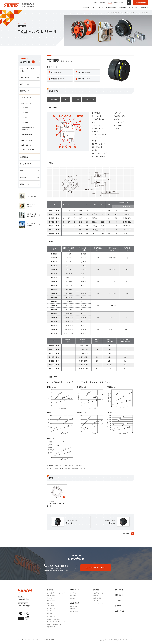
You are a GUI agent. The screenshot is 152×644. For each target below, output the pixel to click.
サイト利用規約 (49, 640)
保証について (51, 627)
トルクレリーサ (52, 603)
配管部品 (50, 613)
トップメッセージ (98, 593)
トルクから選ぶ (52, 617)
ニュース (95, 2)
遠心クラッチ (51, 598)
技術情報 (102, 2)
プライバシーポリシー (35, 640)
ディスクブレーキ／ (56, 593)
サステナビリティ (98, 603)
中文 (122, 2)
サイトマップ (22, 640)
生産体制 (72, 609)
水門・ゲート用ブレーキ (54, 624)
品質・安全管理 (74, 611)
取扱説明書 (73, 596)
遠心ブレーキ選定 (55, 619)
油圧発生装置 (51, 596)
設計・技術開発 (74, 606)
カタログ (72, 598)
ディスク (50, 611)
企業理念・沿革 (97, 598)
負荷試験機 (50, 606)
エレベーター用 (56, 622)
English (116, 2)
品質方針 (95, 601)
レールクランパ (52, 608)
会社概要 (95, 596)
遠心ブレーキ (51, 601)
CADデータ (73, 593)
